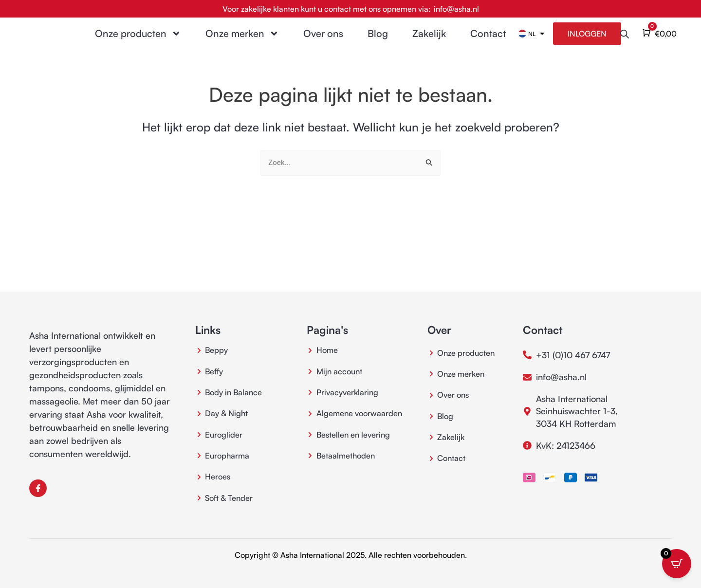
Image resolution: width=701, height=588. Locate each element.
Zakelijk (429, 40)
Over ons (323, 40)
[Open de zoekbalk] (625, 40)
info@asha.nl (456, 9)
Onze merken (242, 40)
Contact (488, 40)
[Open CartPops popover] (677, 564)
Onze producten (138, 40)
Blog (378, 40)
